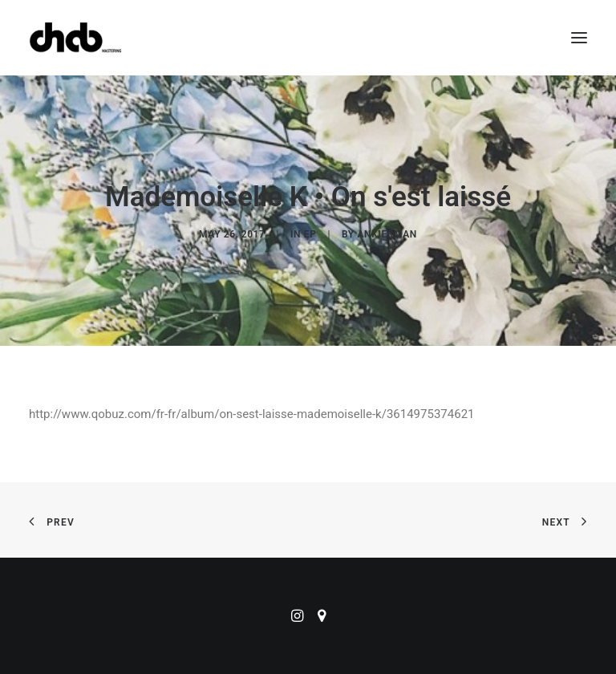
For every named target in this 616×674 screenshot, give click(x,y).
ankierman (387, 234)
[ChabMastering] (75, 38)
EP (310, 234)
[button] (579, 38)
